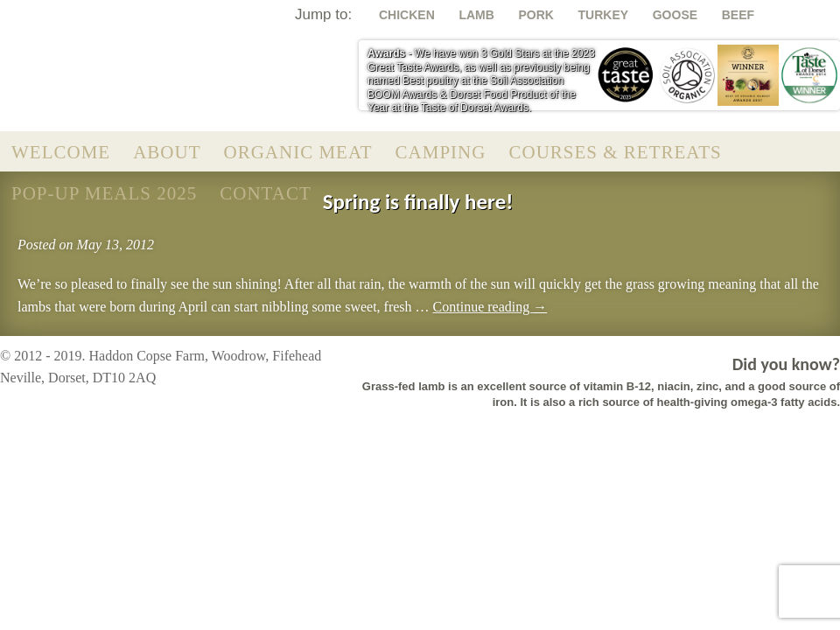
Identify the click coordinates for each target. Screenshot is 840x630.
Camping (441, 152)
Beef (738, 15)
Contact (265, 193)
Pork (535, 15)
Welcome (61, 152)
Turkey (604, 15)
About (167, 152)
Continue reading (490, 307)
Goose (675, 15)
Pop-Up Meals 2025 (104, 193)
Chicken (407, 15)
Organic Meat (298, 152)
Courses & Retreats (615, 152)
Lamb (476, 15)
